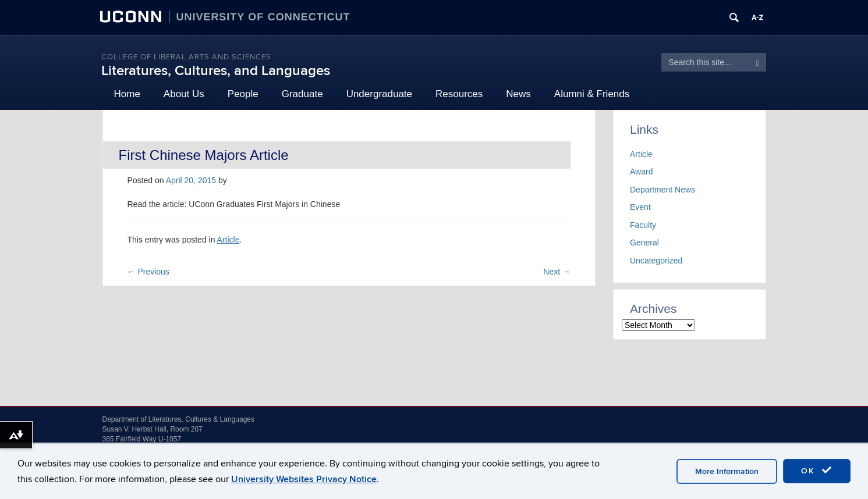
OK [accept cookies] (817, 471)
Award (641, 172)
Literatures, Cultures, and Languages (216, 71)
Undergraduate (379, 94)
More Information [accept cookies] (727, 471)
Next (557, 272)
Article (228, 240)
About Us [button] (184, 94)
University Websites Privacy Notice (304, 479)
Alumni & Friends (592, 94)
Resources (459, 94)
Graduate (302, 94)
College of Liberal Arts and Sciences (186, 57)
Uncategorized (656, 261)
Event (640, 207)
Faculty (643, 225)
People (243, 94)
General (644, 243)
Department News (662, 190)
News (518, 94)
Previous (148, 272)
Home (127, 94)
